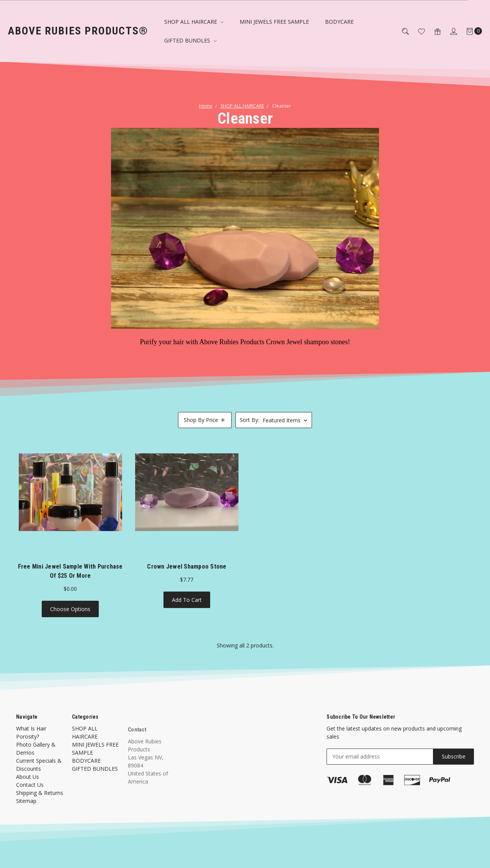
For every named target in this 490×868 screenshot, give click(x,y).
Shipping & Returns (40, 800)
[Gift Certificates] (433, 31)
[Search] (401, 31)
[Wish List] (417, 31)
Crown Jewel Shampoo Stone (187, 567)
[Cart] (470, 31)
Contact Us (30, 792)
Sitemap (26, 808)
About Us (28, 784)
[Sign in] (449, 31)
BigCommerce (172, 856)
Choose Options (70, 610)
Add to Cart (187, 601)
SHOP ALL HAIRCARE (194, 22)
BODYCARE (339, 22)
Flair (122, 856)
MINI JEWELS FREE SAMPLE (274, 22)
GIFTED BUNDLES (190, 40)
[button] (205, 420)
